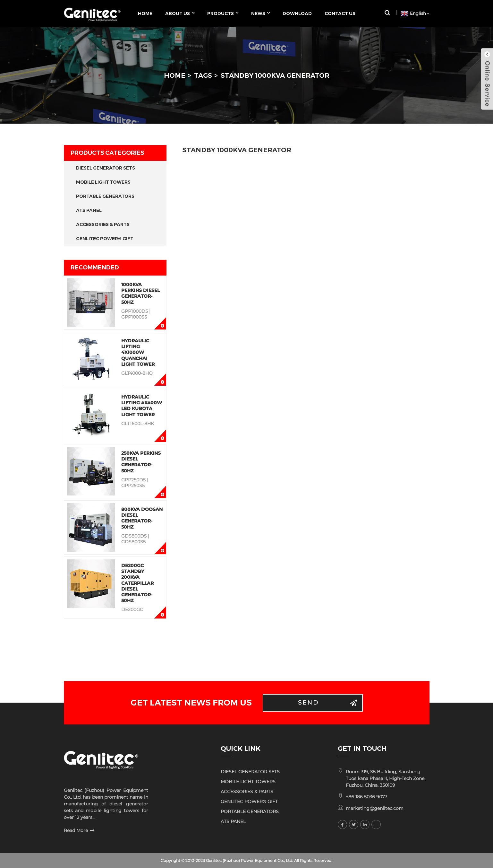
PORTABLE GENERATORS (105, 196)
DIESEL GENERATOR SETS (106, 168)
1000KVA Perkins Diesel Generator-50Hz (140, 293)
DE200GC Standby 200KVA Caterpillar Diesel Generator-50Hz (137, 583)
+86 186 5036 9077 (366, 797)
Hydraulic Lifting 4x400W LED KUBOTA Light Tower (142, 406)
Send (308, 703)
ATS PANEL (89, 210)
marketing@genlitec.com (375, 808)
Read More (76, 830)
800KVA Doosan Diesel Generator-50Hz (142, 518)
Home (175, 75)
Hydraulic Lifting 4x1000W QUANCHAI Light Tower (138, 352)
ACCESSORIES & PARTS (103, 224)
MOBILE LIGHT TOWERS (103, 182)
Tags (203, 75)
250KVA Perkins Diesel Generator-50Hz (141, 462)
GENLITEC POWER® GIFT (105, 239)
